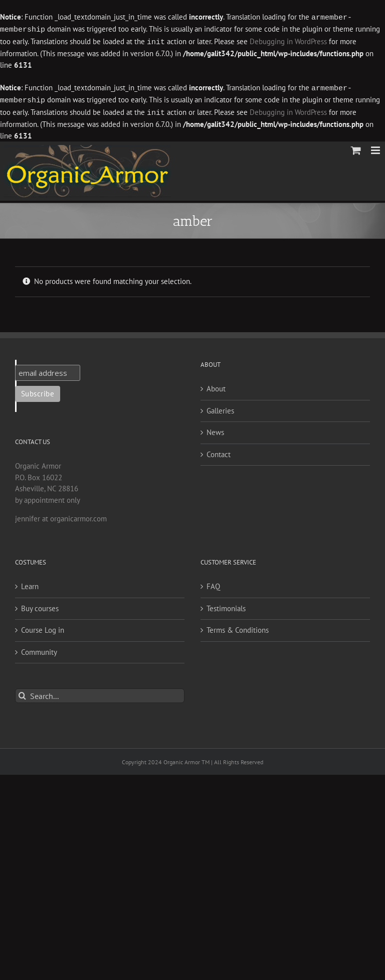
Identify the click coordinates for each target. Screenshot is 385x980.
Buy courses (40, 605)
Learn (30, 583)
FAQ (213, 583)
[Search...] (100, 693)
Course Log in (43, 627)
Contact (219, 451)
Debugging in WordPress (288, 41)
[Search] (22, 693)
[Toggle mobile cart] (356, 147)
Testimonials (226, 605)
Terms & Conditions (238, 627)
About (216, 386)
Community (39, 649)
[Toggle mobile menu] (376, 147)
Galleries (220, 408)
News (215, 429)
